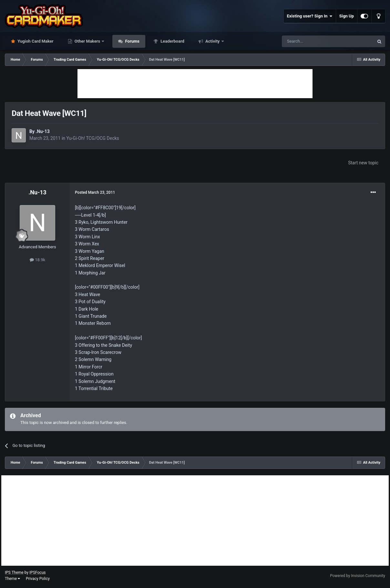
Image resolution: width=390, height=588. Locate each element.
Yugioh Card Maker (35, 41)
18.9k (37, 260)
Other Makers (87, 41)
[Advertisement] (195, 84)
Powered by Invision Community (358, 576)
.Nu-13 (42, 131)
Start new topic (363, 163)
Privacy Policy (38, 579)
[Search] (313, 41)
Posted (95, 192)
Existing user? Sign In (310, 16)
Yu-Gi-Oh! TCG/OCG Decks (93, 138)
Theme (12, 579)
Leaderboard (172, 41)
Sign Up (347, 16)
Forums (132, 41)
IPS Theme (14, 573)
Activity (213, 41)
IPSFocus (37, 573)
